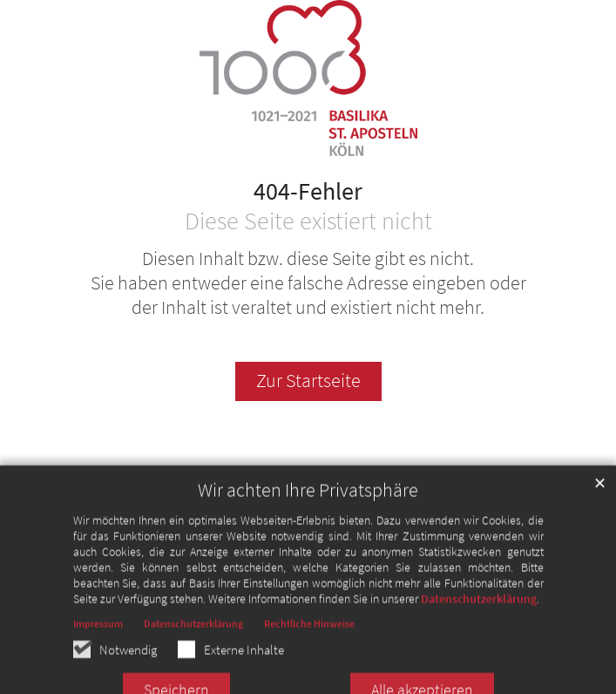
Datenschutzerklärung (479, 623)
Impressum (98, 647)
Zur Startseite (308, 381)
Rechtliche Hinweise (309, 647)
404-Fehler (308, 192)
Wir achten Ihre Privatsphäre (308, 514)
